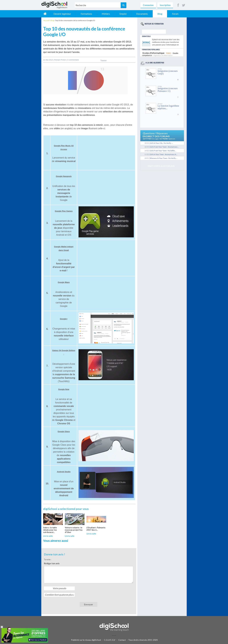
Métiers (106, 14)
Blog (160, 14)
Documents (142, 14)
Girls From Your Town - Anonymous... (164, 147)
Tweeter (104, 61)
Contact (122, 640)
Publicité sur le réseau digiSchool (86, 640)
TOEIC (169, 53)
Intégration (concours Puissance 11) (168, 90)
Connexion (148, 5)
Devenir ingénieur (62, 14)
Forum (175, 14)
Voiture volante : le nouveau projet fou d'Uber (74, 530)
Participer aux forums (161, 166)
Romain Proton (60, 60)
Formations (86, 14)
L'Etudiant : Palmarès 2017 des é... (96, 529)
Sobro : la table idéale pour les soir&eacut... (50, 530)
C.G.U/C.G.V (110, 640)
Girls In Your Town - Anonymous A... (164, 154)
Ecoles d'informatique (153, 53)
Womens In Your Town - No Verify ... (164, 158)
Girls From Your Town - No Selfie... (163, 151)
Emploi (123, 14)
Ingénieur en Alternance (163, 55)
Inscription (165, 5)
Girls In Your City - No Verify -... (161, 143)
